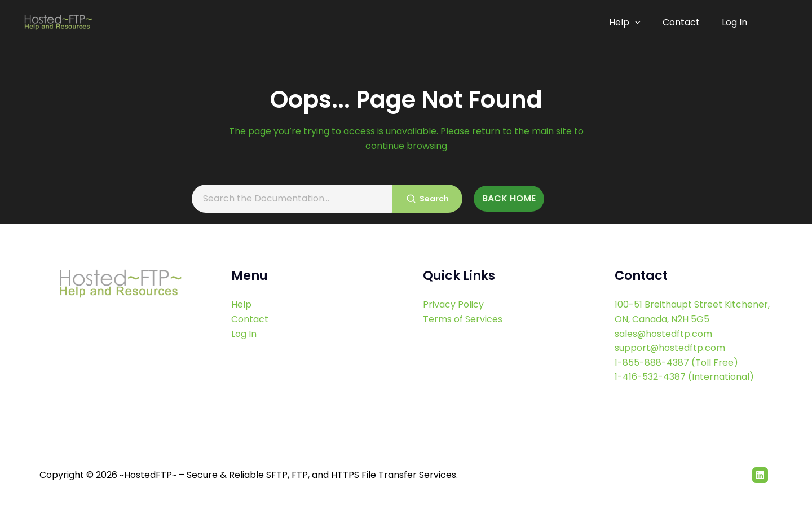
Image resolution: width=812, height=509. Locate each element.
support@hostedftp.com (670, 348)
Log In (734, 22)
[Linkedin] (760, 475)
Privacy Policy (453, 304)
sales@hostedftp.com (664, 334)
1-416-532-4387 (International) (684, 377)
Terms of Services (463, 319)
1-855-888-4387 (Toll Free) (676, 363)
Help (628, 23)
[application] (638, 23)
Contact (683, 22)
